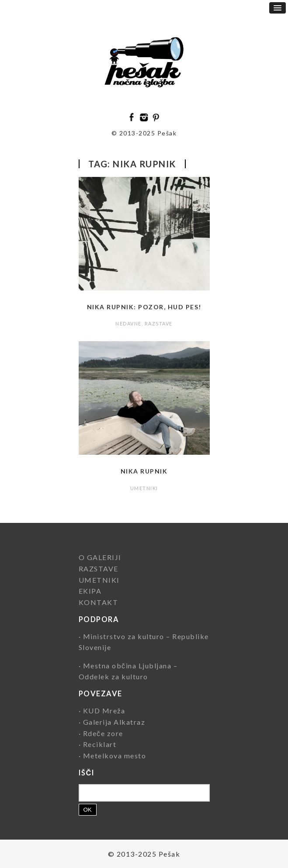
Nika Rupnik (144, 471)
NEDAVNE (128, 323)
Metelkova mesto (115, 756)
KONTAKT (99, 602)
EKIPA (90, 591)
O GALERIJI (100, 557)
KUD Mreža (104, 711)
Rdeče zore (103, 733)
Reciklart (100, 744)
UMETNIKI (144, 488)
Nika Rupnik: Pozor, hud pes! (144, 307)
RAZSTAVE (159, 323)
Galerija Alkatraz (114, 722)
